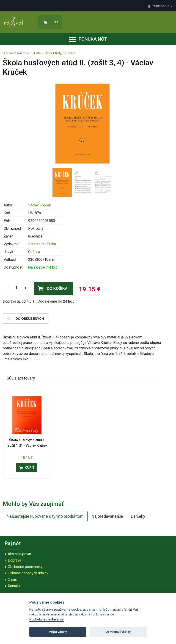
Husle (37, 53)
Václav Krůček (40, 205)
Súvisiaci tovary (21, 378)
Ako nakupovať (20, 554)
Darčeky (138, 516)
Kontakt (14, 586)
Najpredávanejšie (107, 516)
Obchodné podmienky (25, 567)
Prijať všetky (58, 632)
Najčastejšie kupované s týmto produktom (45, 516)
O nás (12, 579)
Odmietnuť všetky (118, 632)
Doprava (14, 560)
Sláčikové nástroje (16, 53)
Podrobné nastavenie (47, 619)
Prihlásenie (160, 6)
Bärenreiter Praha (42, 244)
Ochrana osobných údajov (28, 573)
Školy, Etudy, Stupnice (60, 53)
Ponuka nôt (88, 39)
